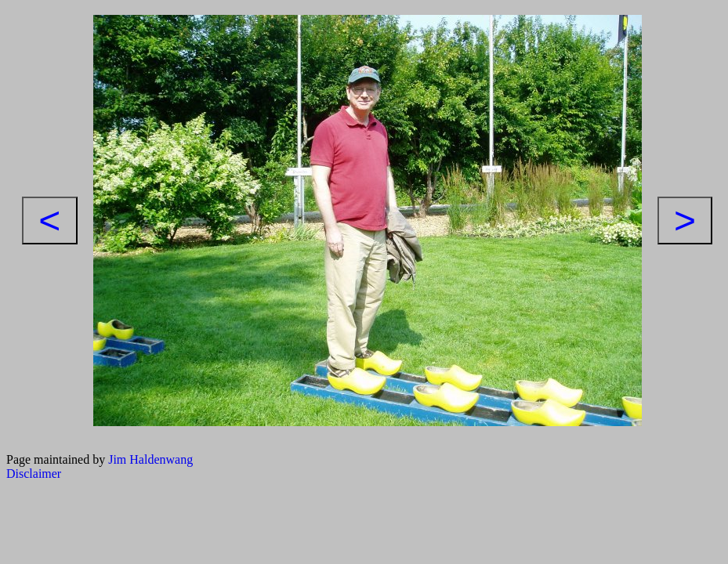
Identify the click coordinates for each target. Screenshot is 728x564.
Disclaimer (34, 474)
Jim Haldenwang (150, 459)
